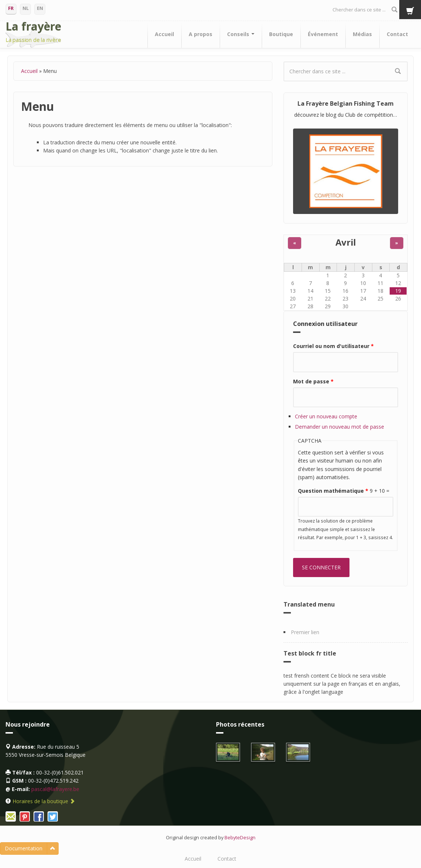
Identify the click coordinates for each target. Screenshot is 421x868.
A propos (201, 34)
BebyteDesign (240, 838)
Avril (346, 242)
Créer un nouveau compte (326, 416)
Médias (362, 34)
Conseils (241, 34)
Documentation (24, 848)
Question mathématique (333, 491)
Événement (323, 34)
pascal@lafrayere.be (55, 789)
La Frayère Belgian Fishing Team (346, 103)
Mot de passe (313, 381)
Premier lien (305, 632)
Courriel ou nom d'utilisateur (333, 346)
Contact (397, 34)
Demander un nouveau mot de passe (340, 427)
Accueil (164, 34)
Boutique (281, 34)
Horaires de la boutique (44, 801)
